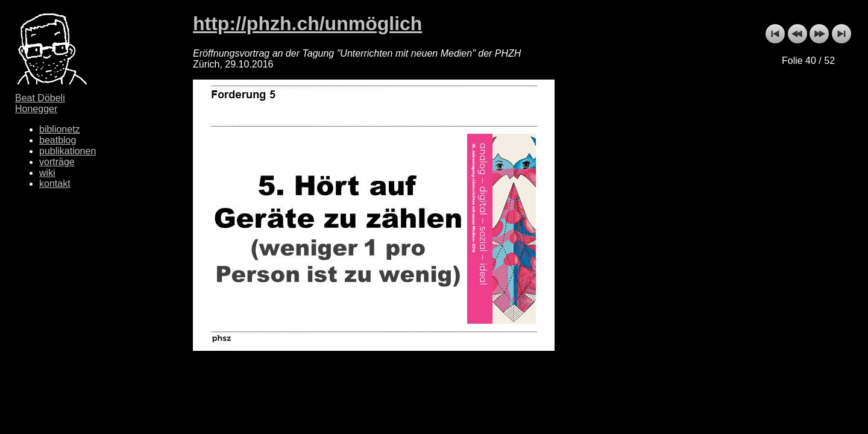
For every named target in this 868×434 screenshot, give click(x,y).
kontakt (55, 184)
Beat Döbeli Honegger (40, 103)
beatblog (58, 140)
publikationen (68, 151)
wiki (47, 173)
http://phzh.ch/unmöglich (307, 24)
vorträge (57, 162)
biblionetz (60, 129)
